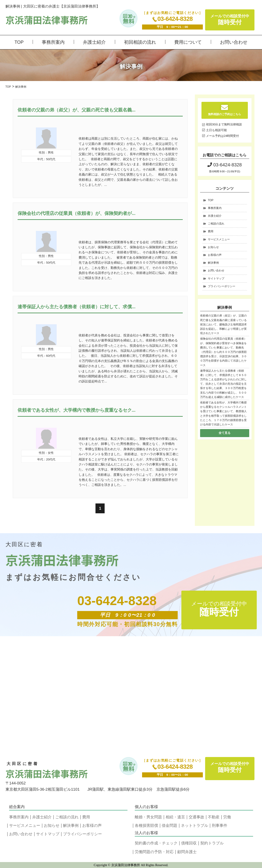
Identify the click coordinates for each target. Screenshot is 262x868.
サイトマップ (216, 279)
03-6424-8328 (172, 19)
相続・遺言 (175, 817)
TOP (19, 42)
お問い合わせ (234, 42)
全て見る (225, 433)
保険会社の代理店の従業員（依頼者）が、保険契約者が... (77, 213)
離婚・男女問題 (148, 817)
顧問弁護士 (187, 852)
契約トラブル (212, 843)
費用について (188, 42)
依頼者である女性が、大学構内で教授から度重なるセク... (77, 410)
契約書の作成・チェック (156, 843)
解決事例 (213, 263)
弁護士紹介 (94, 42)
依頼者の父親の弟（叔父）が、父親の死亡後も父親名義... (77, 110)
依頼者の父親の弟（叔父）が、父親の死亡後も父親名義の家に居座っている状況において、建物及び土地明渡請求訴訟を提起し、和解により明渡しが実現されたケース (223, 324)
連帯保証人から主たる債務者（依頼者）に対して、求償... (77, 307)
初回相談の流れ (140, 42)
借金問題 (169, 826)
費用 (211, 231)
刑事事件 (220, 826)
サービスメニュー (219, 239)
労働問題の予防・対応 (154, 852)
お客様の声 (215, 255)
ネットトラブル (195, 826)
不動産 (214, 817)
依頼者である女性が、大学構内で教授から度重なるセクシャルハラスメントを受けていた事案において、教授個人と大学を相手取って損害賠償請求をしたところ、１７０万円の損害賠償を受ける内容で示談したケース (223, 414)
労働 (227, 817)
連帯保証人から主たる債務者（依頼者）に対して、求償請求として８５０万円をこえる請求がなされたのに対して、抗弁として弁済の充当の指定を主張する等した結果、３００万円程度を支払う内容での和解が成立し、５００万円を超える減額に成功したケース (223, 384)
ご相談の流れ (216, 224)
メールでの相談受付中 (230, 20)
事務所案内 (53, 42)
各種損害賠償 (146, 826)
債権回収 (189, 843)
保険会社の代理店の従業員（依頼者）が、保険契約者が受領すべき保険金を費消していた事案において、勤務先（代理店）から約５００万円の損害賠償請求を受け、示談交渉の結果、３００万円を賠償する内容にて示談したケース (223, 352)
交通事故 (196, 817)
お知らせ (213, 247)
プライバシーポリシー (222, 286)
